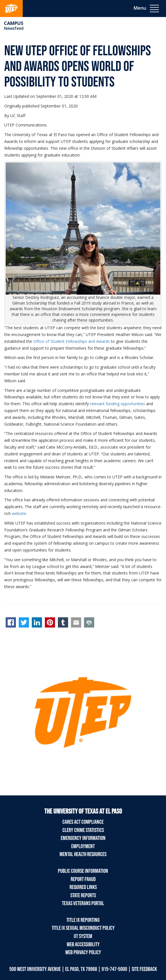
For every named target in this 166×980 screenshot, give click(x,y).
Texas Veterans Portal (83, 903)
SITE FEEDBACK (144, 969)
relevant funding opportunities (117, 404)
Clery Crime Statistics (83, 830)
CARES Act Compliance (83, 822)
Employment (83, 846)
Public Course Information (83, 871)
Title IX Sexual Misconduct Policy (83, 928)
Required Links (83, 887)
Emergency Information (83, 838)
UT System (83, 936)
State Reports (83, 895)
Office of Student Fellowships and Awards (72, 341)
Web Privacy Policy (83, 952)
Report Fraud (83, 879)
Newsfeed (14, 28)
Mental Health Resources (83, 854)
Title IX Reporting (83, 920)
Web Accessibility (83, 945)
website (19, 513)
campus (14, 23)
